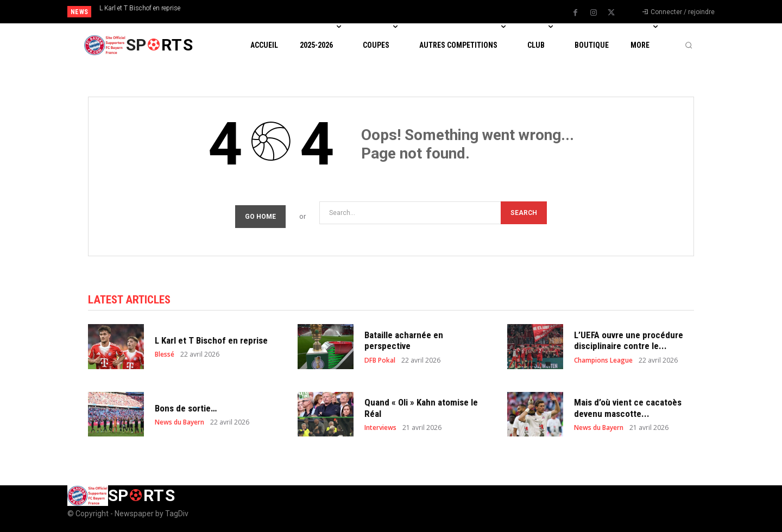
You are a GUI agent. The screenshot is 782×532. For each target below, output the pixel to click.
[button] (689, 45)
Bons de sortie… (186, 408)
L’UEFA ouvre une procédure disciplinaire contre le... (629, 340)
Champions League (603, 360)
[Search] (524, 213)
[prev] (410, 12)
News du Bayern (179, 422)
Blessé (165, 354)
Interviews (380, 428)
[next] (427, 12)
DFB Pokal (380, 360)
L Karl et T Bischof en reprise (140, 8)
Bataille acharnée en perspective (404, 340)
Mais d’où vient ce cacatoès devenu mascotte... (628, 408)
